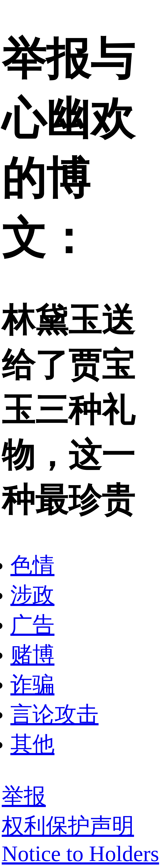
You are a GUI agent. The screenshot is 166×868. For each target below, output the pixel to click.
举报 (24, 796)
